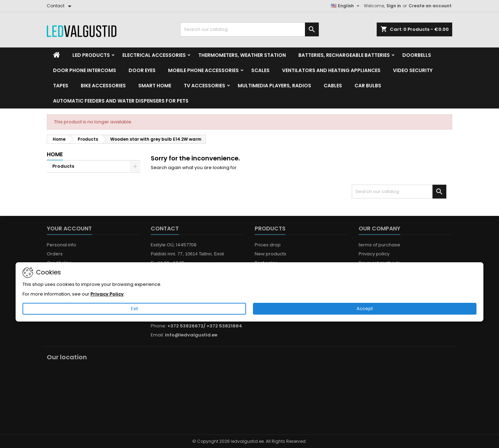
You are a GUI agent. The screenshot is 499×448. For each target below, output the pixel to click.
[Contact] (60, 6)
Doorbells (417, 55)
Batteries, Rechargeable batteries (344, 55)
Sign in (394, 6)
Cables (333, 86)
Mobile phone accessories (203, 70)
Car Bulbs (368, 86)
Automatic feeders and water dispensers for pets (121, 101)
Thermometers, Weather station (242, 55)
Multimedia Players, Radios (274, 86)
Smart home (155, 86)
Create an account (430, 6)
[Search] (249, 29)
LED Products (91, 55)
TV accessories (204, 86)
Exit (134, 309)
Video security (413, 70)
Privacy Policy (107, 294)
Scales (260, 70)
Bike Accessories (103, 86)
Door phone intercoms (85, 70)
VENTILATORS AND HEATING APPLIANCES (331, 70)
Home (55, 154)
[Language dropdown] (346, 6)
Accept (365, 309)
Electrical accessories (154, 55)
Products (63, 166)
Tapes (61, 86)
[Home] (56, 55)
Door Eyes (142, 70)
